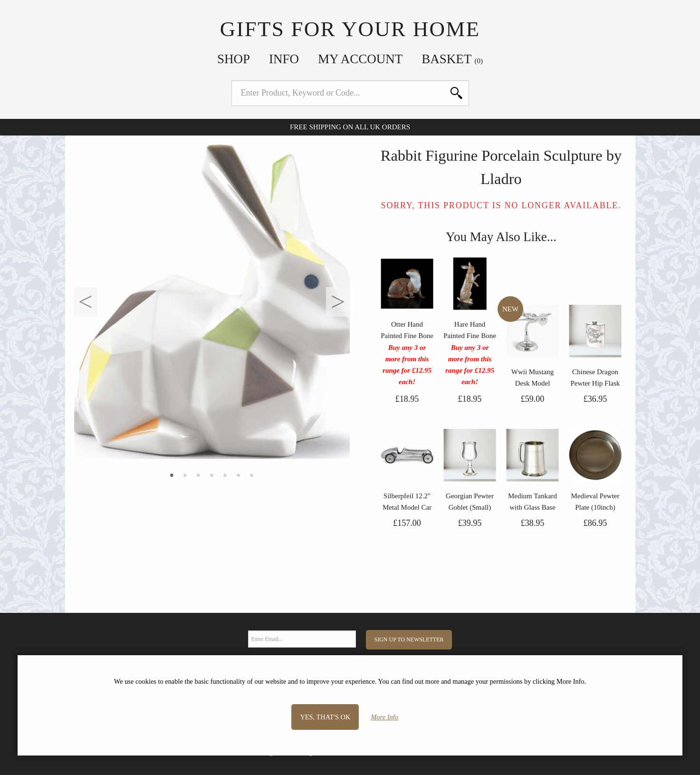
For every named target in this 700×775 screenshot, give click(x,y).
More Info (385, 717)
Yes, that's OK (325, 717)
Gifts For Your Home (350, 29)
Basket (452, 59)
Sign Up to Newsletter (409, 639)
